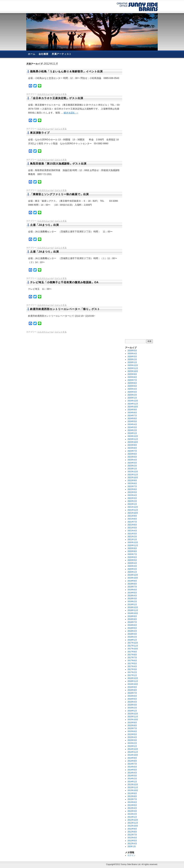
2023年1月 (132, 469)
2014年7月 (132, 764)
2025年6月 (132, 383)
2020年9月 (132, 548)
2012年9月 (132, 829)
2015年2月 (132, 743)
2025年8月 (132, 377)
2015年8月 (132, 725)
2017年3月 (132, 669)
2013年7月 (132, 799)
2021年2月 (132, 537)
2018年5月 (132, 628)
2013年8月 (132, 796)
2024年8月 (132, 413)
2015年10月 (133, 720)
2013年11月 (133, 787)
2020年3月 (132, 566)
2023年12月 (133, 436)
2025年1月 (132, 398)
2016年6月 (132, 696)
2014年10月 (133, 755)
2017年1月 (132, 675)
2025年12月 (133, 365)
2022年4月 (132, 495)
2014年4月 (132, 773)
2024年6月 (132, 419)
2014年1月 (132, 782)
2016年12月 (133, 678)
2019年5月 (132, 593)
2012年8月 (132, 832)
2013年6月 (132, 802)
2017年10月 (133, 649)
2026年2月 (132, 359)
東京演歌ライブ (40, 133)
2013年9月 (132, 793)
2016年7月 (132, 693)
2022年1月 (132, 504)
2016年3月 (132, 705)
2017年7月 (132, 658)
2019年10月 (133, 578)
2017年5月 (132, 664)
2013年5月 (132, 805)
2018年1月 (132, 640)
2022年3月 (132, 498)
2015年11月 (133, 717)
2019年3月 (132, 599)
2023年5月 (132, 457)
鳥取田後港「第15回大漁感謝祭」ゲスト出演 (58, 164)
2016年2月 (132, 708)
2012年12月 (133, 820)
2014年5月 (132, 770)
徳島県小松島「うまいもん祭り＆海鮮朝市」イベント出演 (66, 71)
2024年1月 (132, 433)
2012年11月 (133, 823)
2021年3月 (132, 534)
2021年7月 (132, 522)
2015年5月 (132, 734)
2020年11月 (133, 545)
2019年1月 (132, 604)
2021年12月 (133, 507)
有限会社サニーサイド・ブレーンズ (137, 7)
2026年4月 (132, 354)
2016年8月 (132, 690)
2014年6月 (132, 767)
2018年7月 (132, 622)
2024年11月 (133, 404)
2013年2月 (132, 814)
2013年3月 (132, 811)
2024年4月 (132, 424)
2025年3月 (132, 392)
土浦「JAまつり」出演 (44, 225)
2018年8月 (132, 619)
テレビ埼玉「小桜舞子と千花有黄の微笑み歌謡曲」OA (64, 282)
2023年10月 (133, 442)
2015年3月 (132, 740)
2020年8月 (132, 551)
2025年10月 (133, 371)
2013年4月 (132, 808)
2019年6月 (132, 590)
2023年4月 (132, 460)
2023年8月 (132, 448)
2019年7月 (132, 587)
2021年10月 (133, 513)
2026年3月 (132, 357)
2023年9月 (132, 445)
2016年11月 (133, 681)
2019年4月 (132, 596)
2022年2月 (132, 501)
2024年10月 (133, 407)
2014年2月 (132, 779)
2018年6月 (132, 625)
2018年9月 (132, 616)
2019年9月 (132, 581)
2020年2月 (132, 569)
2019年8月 (132, 584)
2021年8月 (132, 519)
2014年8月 (132, 761)
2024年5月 (132, 421)
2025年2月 (132, 395)
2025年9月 (132, 374)
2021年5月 (132, 528)
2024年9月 (132, 410)
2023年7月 (132, 451)
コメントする (61, 94)
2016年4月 (132, 702)
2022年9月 (132, 480)
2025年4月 (132, 389)
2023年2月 (132, 466)
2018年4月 (132, 631)
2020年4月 (132, 563)
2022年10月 (133, 478)
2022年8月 (132, 483)
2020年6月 (132, 557)
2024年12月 (133, 401)
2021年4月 (132, 531)
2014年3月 (132, 776)
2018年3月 (132, 634)
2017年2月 (132, 672)
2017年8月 (132, 655)
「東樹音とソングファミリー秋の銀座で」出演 (59, 194)
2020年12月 (133, 542)
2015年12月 (133, 714)
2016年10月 (133, 684)
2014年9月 (132, 758)
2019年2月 (132, 602)
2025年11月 (133, 368)
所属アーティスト (62, 54)
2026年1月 (132, 362)
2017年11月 (133, 646)
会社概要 (44, 54)
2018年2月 (132, 637)
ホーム (32, 54)
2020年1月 (132, 572)
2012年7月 (132, 835)
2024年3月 (132, 427)
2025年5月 (132, 386)
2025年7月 (132, 380)
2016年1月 (132, 711)
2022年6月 (132, 489)
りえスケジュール (45, 94)
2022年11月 (133, 475)
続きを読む (71, 113)
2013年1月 (132, 817)
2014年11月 (133, 752)
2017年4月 (132, 666)
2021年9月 (132, 516)
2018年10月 (133, 613)
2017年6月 (132, 661)
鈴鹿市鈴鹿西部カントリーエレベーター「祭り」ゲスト (65, 309)
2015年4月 (132, 737)
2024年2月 (132, 430)
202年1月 (132, 847)
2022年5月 (132, 492)
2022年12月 (133, 472)
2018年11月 (133, 610)
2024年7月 (132, 416)
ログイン (131, 855)
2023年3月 (132, 463)
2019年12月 (133, 575)
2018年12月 (133, 607)
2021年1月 (132, 540)
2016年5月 (132, 699)
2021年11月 (133, 510)
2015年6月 (132, 731)
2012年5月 (132, 841)
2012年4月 (132, 844)
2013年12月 (133, 785)
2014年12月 (133, 749)
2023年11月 (133, 439)
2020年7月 (132, 554)
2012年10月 (133, 826)
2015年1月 (132, 746)
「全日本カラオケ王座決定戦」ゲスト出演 (57, 98)
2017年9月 (132, 652)
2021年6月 (132, 525)
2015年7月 (132, 728)
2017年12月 (133, 643)
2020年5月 (132, 560)
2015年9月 (132, 723)
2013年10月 (133, 790)
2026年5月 (132, 351)
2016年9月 (132, 687)
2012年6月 (132, 838)
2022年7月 (132, 486)
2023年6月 (132, 454)
